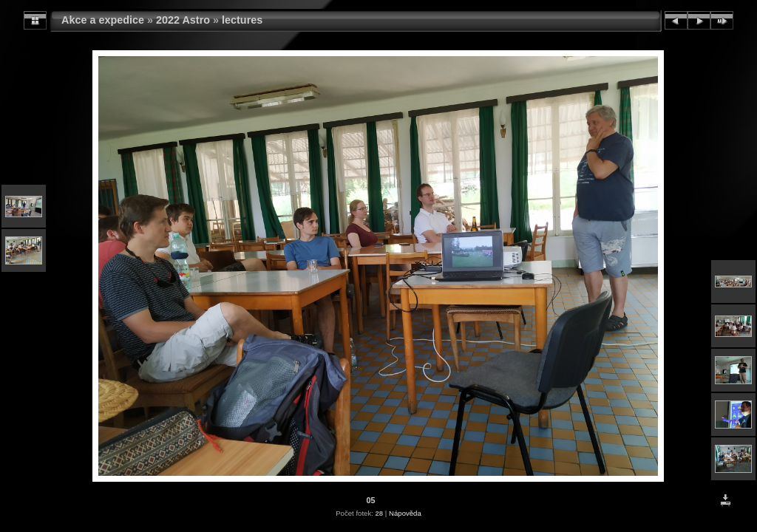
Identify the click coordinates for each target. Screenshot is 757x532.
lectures (242, 20)
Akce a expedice (103, 20)
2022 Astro (183, 20)
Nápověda (405, 513)
